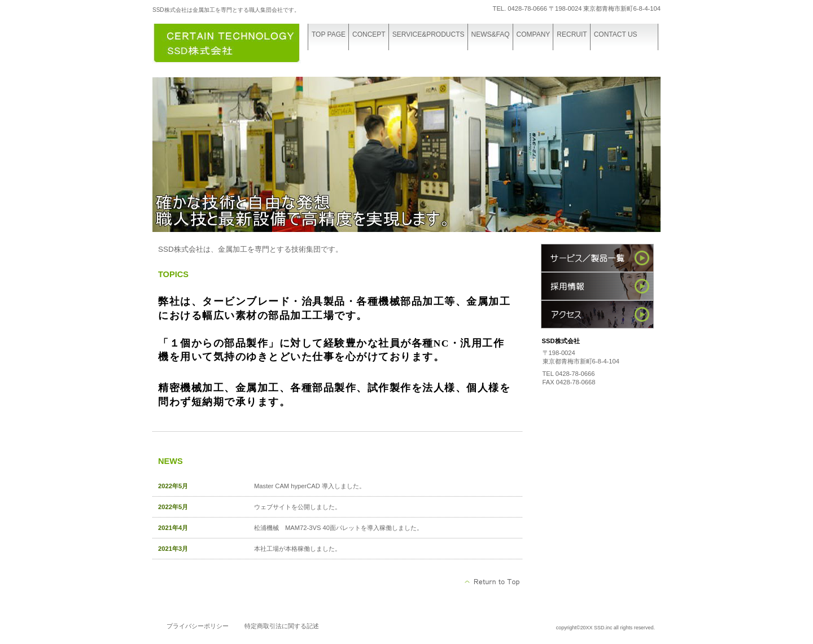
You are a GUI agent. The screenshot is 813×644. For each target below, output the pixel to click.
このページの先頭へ (493, 582)
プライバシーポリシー (198, 626)
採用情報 (597, 286)
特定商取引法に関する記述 (282, 626)
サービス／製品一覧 (597, 258)
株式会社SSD (237, 44)
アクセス (597, 314)
